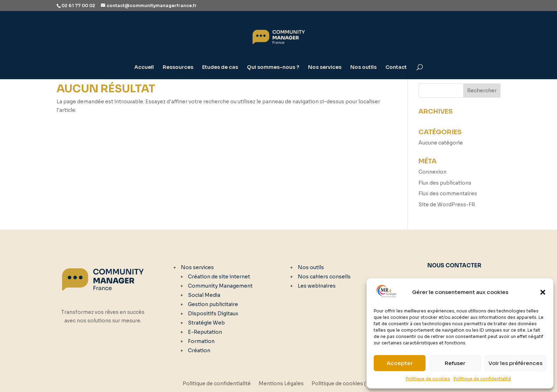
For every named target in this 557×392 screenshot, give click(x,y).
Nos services (325, 67)
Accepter (400, 363)
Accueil (144, 67)
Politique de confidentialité (482, 379)
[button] (543, 292)
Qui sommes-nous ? (273, 67)
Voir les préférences (515, 363)
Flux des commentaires (448, 194)
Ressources (178, 67)
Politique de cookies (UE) (343, 384)
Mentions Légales (281, 384)
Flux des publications (445, 183)
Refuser (455, 363)
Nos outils (363, 67)
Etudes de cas (220, 67)
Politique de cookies (428, 379)
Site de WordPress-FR (447, 205)
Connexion (432, 172)
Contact (396, 67)
